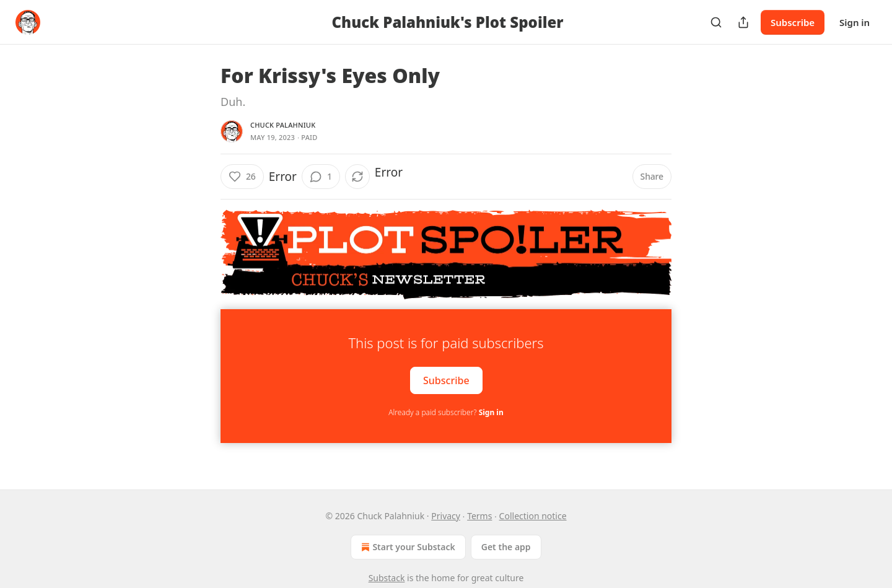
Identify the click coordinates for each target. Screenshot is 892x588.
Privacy (446, 516)
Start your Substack (407, 547)
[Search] (716, 22)
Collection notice (533, 516)
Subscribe (793, 22)
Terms (479, 516)
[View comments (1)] (321, 177)
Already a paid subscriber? (446, 412)
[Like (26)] (242, 177)
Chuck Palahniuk (283, 125)
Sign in (855, 22)
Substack (387, 578)
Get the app (506, 547)
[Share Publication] (743, 22)
